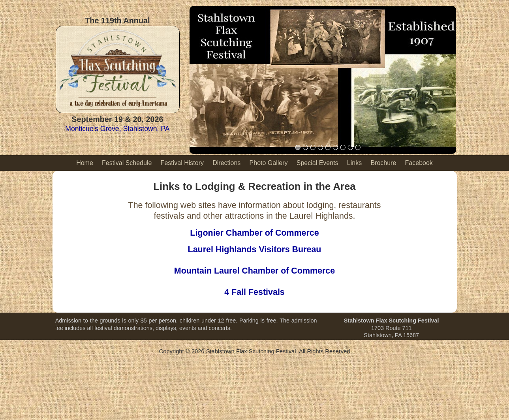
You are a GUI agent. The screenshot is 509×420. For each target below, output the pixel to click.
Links (354, 163)
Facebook (419, 163)
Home (85, 163)
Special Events (317, 163)
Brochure (383, 163)
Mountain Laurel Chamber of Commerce (254, 271)
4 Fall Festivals (254, 292)
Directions (226, 163)
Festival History (182, 163)
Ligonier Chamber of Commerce (254, 233)
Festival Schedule (127, 163)
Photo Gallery (269, 163)
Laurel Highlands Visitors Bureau (255, 249)
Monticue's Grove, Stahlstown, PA (117, 129)
